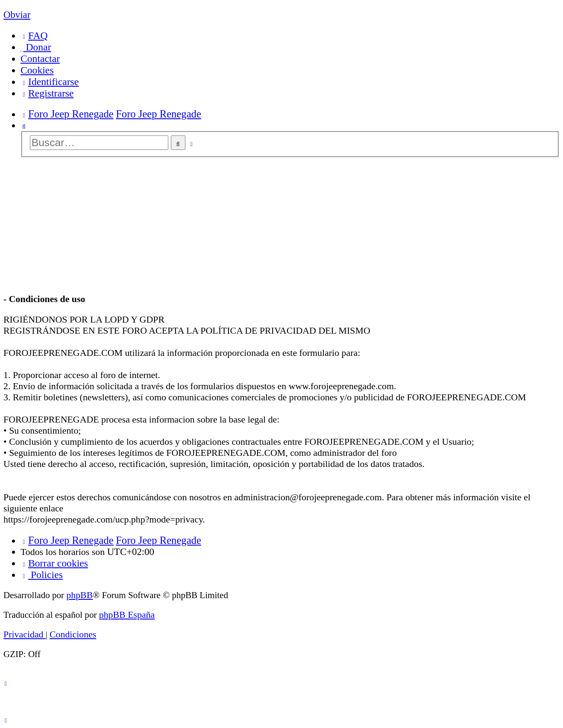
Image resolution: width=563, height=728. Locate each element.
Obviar (17, 15)
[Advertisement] (281, 226)
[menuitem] (34, 36)
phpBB (79, 595)
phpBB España (127, 615)
